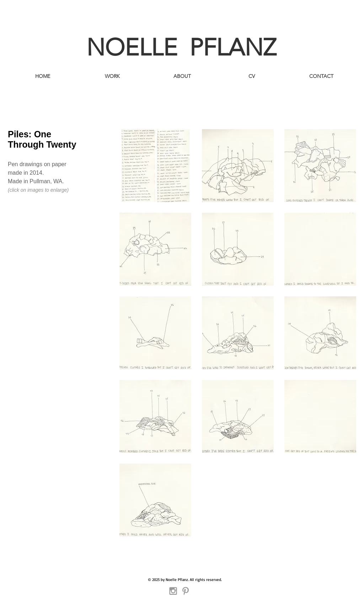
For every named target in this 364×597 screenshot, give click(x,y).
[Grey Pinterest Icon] (186, 591)
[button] (155, 166)
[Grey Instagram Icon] (173, 591)
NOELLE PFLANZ (181, 47)
